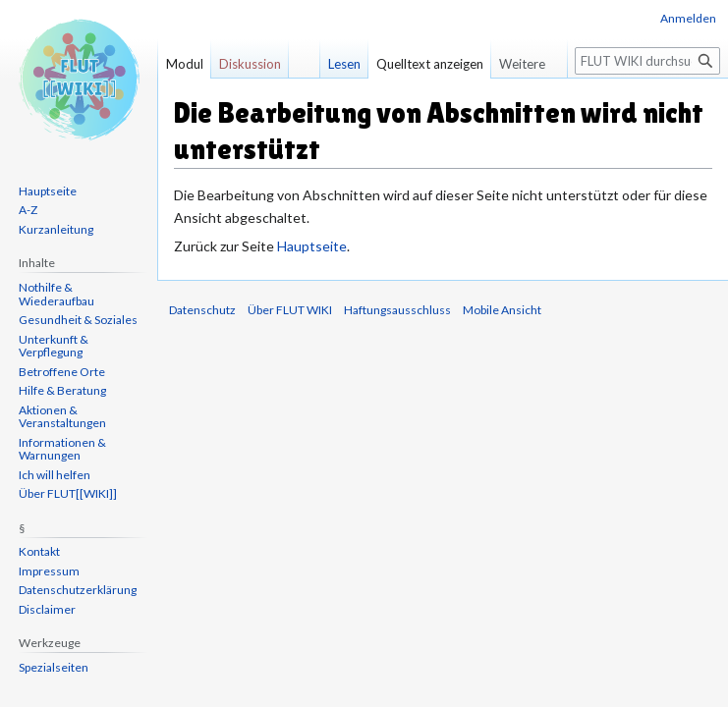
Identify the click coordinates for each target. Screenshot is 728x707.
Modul (185, 64)
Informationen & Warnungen (62, 449)
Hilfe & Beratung (62, 390)
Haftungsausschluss (397, 310)
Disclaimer (47, 609)
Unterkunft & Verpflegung (54, 346)
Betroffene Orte (62, 372)
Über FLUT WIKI (290, 310)
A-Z (28, 210)
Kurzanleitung (56, 229)
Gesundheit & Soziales (78, 320)
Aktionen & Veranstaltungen (62, 417)
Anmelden (688, 18)
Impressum (49, 571)
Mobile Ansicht (502, 310)
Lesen (344, 64)
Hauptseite (312, 246)
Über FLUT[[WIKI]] (68, 493)
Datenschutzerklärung (78, 590)
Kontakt (39, 551)
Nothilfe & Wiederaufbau (56, 294)
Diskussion (250, 64)
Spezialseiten (54, 667)
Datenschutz (202, 310)
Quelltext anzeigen (430, 64)
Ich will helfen (55, 475)
